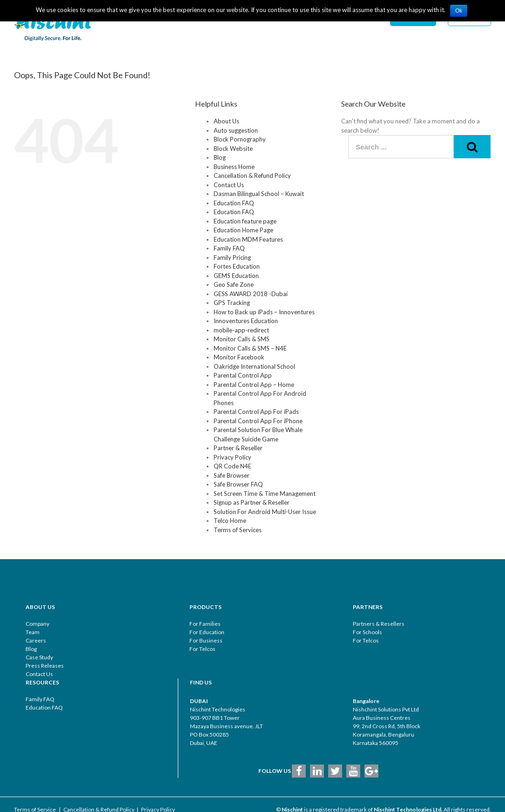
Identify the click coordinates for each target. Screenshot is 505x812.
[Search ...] (401, 147)
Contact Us (229, 185)
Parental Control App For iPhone (258, 421)
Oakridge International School (254, 366)
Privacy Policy (232, 457)
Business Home (234, 167)
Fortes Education (237, 266)
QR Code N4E (232, 466)
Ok (459, 11)
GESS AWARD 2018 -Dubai (251, 294)
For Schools (367, 632)
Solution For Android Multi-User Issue (265, 512)
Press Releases (45, 666)
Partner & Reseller (238, 448)
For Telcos (202, 649)
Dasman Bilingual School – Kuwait (259, 194)
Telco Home (230, 521)
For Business (206, 640)
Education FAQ (234, 203)
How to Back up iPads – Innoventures (264, 312)
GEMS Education (236, 276)
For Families (205, 624)
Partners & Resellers (379, 624)
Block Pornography (240, 139)
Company (37, 624)
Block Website (233, 149)
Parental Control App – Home (254, 385)
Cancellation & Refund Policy (252, 176)
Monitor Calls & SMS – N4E (250, 348)
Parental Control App (243, 375)
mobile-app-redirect (241, 330)
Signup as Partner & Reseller (252, 502)
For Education (207, 632)
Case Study (39, 657)
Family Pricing (232, 257)
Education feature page (245, 221)
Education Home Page (243, 230)
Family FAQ (229, 248)
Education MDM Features (248, 239)
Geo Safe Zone (234, 284)
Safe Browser (232, 475)
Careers (36, 640)
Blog (220, 157)
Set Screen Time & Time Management (265, 494)
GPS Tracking (232, 303)
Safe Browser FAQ (238, 484)
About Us (226, 121)
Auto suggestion (236, 130)
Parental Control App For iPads (256, 412)
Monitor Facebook (239, 357)
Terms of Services (238, 530)
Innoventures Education (246, 321)
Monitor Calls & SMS (242, 339)
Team (33, 632)
